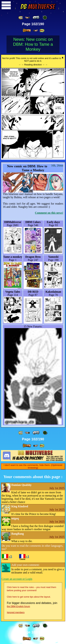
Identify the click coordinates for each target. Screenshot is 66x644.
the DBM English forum (18, 606)
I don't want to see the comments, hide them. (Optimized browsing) (33, 466)
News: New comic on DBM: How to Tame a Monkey (33, 44)
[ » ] (27, 30)
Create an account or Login (17, 579)
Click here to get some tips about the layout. (29, 597)
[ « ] (36, 18)
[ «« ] (21, 18)
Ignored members (16, 612)
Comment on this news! (49, 213)
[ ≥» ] (36, 31)
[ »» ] (42, 31)
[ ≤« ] (27, 18)
